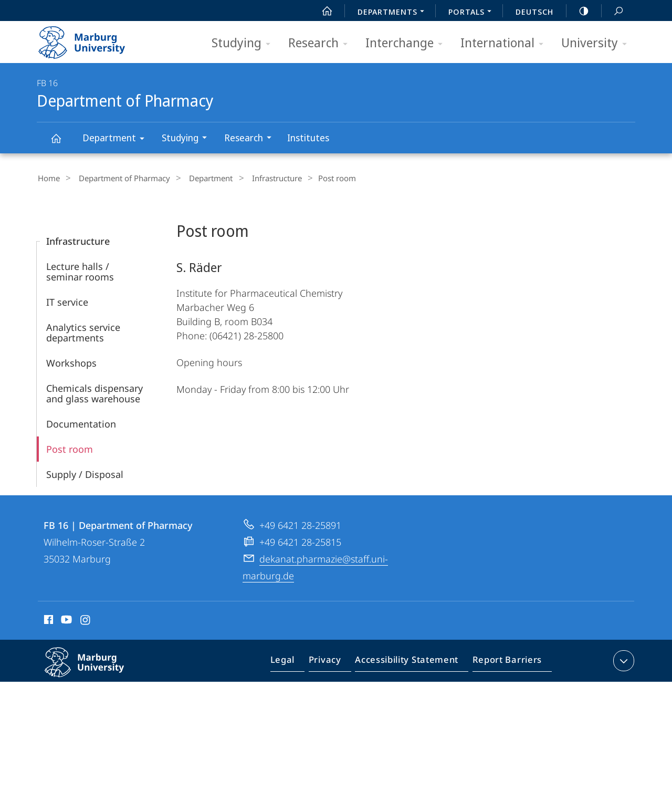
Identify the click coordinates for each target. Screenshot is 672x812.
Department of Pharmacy (62, 143)
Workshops (71, 361)
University (597, 43)
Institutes (308, 138)
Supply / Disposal (85, 473)
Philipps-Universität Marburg (96, 669)
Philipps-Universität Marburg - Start (93, 39)
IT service (67, 300)
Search (613, 11)
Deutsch (534, 12)
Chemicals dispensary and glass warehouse (94, 392)
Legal (295, 661)
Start (321, 11)
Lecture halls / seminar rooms (80, 270)
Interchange (407, 43)
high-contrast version (578, 11)
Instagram (86, 620)
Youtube (65, 620)
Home (48, 178)
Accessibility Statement (410, 661)
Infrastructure (260, 178)
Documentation (81, 422)
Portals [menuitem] (473, 13)
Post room (70, 447)
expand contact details (622, 659)
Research (321, 43)
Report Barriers (504, 661)
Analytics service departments (83, 331)
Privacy (334, 661)
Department (117, 139)
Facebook (48, 620)
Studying (244, 43)
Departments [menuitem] (394, 13)
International (505, 43)
